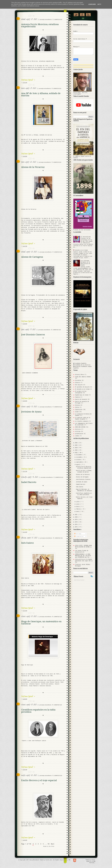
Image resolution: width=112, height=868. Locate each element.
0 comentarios (57, 19)
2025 (77, 445)
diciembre (79, 455)
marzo (78, 506)
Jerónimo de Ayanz (31, 412)
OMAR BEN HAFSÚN (80, 427)
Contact (83, 18)
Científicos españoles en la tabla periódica (38, 711)
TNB (69, 860)
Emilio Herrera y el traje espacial (39, 780)
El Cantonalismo (86, 237)
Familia (77, 397)
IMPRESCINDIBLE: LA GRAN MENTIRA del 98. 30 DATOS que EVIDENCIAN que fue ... (83, 556)
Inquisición (79, 409)
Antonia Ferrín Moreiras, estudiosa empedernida (40, 25)
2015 (77, 527)
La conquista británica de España (83, 415)
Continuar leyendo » (28, 80)
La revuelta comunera (82, 421)
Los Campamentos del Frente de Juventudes (84, 424)
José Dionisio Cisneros (33, 335)
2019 (77, 519)
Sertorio (78, 429)
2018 (77, 522)
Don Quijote (79, 385)
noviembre (80, 457)
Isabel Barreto (29, 482)
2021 (77, 514)
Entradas (78, 534)
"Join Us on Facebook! (82, 14)
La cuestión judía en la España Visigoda (83, 418)
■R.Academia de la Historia (82, 365)
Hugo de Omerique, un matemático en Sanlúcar (41, 623)
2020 (77, 517)
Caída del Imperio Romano (83, 377)
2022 (77, 452)
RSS (88, 14)
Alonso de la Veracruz (33, 167)
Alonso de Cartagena (32, 257)
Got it (99, 4)
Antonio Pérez (79, 374)
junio (78, 504)
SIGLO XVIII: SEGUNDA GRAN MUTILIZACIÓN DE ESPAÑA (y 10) (83, 547)
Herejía (77, 405)
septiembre (80, 462)
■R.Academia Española (80, 363)
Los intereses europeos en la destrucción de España (85, 263)
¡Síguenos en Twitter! (76, 14)
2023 (77, 450)
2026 (77, 443)
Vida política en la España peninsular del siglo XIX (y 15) (84, 561)
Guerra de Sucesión (81, 399)
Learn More (92, 4)
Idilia (77, 407)
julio (78, 502)
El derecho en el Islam (80, 250)
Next (53, 844)
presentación (79, 433)
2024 (77, 448)
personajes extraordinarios (46, 19)
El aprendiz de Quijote (82, 387)
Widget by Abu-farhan (49, 846)
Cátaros (77, 382)
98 (49, 844)
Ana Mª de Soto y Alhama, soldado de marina (41, 94)
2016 (77, 524)
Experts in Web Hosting (91, 862)
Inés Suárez (27, 543)
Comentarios (79, 536)
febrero (79, 509)
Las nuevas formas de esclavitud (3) (82, 551)
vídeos (77, 436)
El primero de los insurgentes (81, 392)
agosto (79, 464)
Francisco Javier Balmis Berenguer (83, 565)
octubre (79, 459)
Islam (77, 412)
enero (78, 511)
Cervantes (78, 380)
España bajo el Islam (82, 395)
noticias (78, 431)
